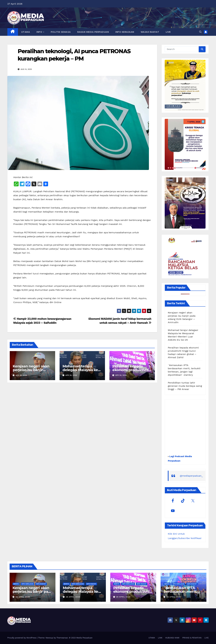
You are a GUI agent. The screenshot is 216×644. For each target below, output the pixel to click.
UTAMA (26, 32)
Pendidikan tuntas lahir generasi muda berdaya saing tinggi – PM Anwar (185, 386)
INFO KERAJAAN (125, 32)
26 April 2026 (23, 597)
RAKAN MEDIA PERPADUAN (93, 32)
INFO (40, 32)
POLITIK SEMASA (61, 32)
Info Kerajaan (27, 584)
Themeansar (62, 638)
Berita (16, 584)
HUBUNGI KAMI (172, 638)
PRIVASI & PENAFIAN (192, 638)
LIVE (168, 32)
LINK (160, 638)
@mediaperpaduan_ (191, 476)
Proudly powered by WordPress (22, 638)
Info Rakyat (41, 584)
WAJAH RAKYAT (150, 32)
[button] (200, 32)
